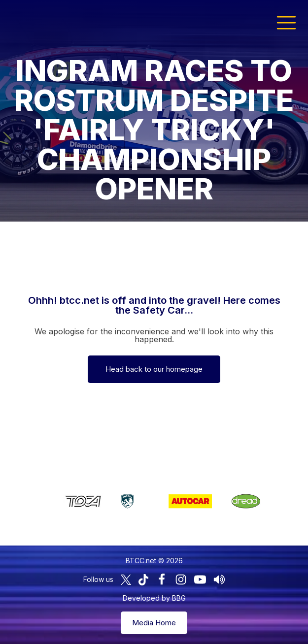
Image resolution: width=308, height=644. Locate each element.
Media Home (154, 623)
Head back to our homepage (154, 369)
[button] (286, 22)
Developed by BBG (154, 598)
